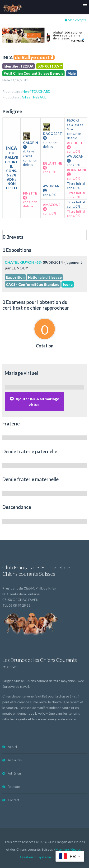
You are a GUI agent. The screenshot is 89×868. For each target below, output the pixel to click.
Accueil (13, 747)
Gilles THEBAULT (35, 97)
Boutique (14, 787)
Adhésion (14, 773)
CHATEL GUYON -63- (23, 262)
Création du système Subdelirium (44, 857)
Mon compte (76, 20)
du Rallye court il (34, 57)
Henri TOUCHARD (36, 91)
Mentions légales (68, 849)
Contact (13, 800)
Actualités (15, 760)
